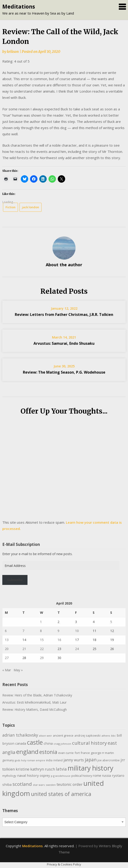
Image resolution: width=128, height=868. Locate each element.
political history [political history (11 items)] (82, 776)
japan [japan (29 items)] (91, 760)
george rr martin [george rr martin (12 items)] (102, 753)
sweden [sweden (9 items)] (51, 785)
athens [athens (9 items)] (106, 736)
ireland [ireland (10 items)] (58, 760)
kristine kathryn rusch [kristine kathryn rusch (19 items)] (35, 769)
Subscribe (15, 580)
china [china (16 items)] (48, 743)
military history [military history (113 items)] (90, 768)
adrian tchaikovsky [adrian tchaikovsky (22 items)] (20, 735)
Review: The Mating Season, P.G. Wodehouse (64, 372)
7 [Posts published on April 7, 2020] (23, 631)
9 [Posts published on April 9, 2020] (58, 631)
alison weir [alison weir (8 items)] (46, 736)
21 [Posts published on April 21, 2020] (24, 649)
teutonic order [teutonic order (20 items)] (70, 784)
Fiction (11, 207)
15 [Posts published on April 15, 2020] (42, 640)
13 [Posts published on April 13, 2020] (7, 640)
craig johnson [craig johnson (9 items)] (62, 744)
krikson (13, 52)
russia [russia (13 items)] (107, 776)
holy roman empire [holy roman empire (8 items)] (33, 760)
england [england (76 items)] (27, 752)
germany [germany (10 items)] (8, 760)
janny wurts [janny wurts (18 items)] (74, 760)
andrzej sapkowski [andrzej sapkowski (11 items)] (87, 735)
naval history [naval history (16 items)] (28, 775)
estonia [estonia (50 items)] (48, 752)
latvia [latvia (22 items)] (61, 769)
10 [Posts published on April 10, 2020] (77, 631)
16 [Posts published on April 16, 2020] (59, 640)
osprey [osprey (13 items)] (45, 776)
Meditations (19, 6)
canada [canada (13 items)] (21, 743)
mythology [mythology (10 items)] (9, 776)
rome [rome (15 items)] (97, 775)
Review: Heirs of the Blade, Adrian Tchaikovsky (37, 695)
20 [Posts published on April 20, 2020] (7, 649)
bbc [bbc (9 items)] (113, 736)
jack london (30, 207)
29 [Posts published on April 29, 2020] (42, 658)
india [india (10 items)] (49, 760)
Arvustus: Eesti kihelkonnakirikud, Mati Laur (34, 702)
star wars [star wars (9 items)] (39, 785)
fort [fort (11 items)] (77, 753)
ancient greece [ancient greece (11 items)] (63, 735)
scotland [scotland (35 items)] (22, 784)
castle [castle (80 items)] (35, 742)
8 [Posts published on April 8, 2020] (41, 631)
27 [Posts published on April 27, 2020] (7, 658)
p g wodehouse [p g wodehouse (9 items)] (61, 776)
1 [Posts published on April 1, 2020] (41, 622)
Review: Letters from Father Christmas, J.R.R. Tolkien (64, 315)
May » (18, 670)
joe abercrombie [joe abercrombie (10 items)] (109, 760)
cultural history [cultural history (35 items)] (89, 743)
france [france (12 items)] (85, 753)
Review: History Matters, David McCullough (35, 709)
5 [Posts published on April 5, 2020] (111, 622)
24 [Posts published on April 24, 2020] (77, 649)
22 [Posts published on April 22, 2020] (42, 649)
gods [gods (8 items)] (17, 760)
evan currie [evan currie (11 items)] (66, 753)
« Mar (7, 670)
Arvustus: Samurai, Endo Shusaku (64, 343)
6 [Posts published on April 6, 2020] (6, 631)
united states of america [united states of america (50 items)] (61, 794)
